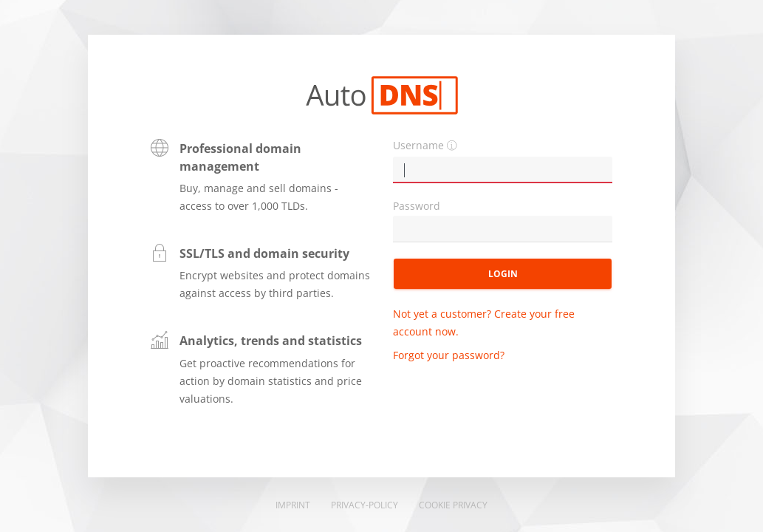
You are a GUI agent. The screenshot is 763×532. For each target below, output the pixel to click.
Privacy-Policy (365, 505)
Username (418, 145)
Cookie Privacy (453, 505)
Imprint (293, 505)
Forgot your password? (449, 355)
